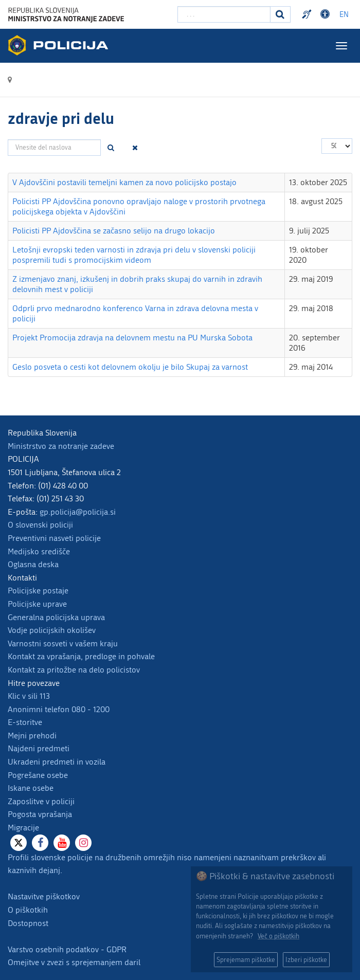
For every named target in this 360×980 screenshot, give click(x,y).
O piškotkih (28, 910)
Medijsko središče (39, 551)
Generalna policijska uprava (56, 617)
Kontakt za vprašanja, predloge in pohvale (81, 656)
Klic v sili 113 (29, 696)
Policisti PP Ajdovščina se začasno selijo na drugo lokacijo (114, 231)
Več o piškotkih (278, 936)
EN (344, 15)
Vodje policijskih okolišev (52, 630)
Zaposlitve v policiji (41, 801)
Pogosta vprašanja (40, 814)
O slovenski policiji (40, 525)
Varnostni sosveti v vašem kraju (63, 643)
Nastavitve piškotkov (44, 896)
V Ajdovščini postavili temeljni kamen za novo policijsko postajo (124, 182)
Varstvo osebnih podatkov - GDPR (67, 949)
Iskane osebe (31, 788)
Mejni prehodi (32, 736)
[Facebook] (40, 843)
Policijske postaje (38, 591)
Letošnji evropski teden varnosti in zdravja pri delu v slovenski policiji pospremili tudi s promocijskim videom (134, 255)
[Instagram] (83, 843)
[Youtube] (62, 843)
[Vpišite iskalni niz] (224, 14)
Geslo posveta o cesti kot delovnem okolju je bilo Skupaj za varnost (130, 367)
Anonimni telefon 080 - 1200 (59, 709)
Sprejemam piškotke (246, 960)
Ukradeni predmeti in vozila (57, 762)
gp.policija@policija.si (78, 512)
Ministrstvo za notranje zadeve (61, 446)
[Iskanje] (280, 14)
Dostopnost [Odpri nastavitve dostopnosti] (327, 14)
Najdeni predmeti (39, 748)
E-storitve (25, 722)
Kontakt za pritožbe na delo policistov (74, 670)
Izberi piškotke (306, 960)
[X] (19, 843)
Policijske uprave (37, 604)
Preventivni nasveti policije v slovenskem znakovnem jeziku (308, 14)
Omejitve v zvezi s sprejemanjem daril (74, 962)
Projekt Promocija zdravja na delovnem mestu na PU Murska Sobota (132, 338)
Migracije (23, 828)
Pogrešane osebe (38, 775)
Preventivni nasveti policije (54, 538)
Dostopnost (28, 923)
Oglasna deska (33, 564)
